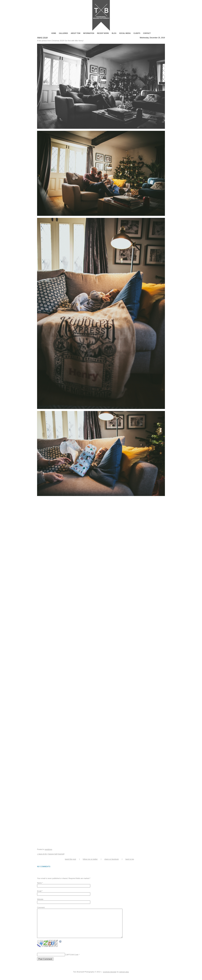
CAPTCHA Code (72, 960)
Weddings (48, 849)
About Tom (76, 33)
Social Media (125, 33)
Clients (137, 33)
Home (54, 33)
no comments (44, 867)
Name (39, 883)
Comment (41, 907)
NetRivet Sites (124, 977)
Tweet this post (70, 859)
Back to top (130, 859)
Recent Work (103, 33)
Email (39, 891)
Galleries (63, 33)
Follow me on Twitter (90, 859)
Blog (114, 33)
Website (40, 899)
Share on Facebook (112, 859)
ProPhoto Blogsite (110, 977)
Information (89, 33)
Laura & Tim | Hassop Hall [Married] (51, 854)
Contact (147, 33)
